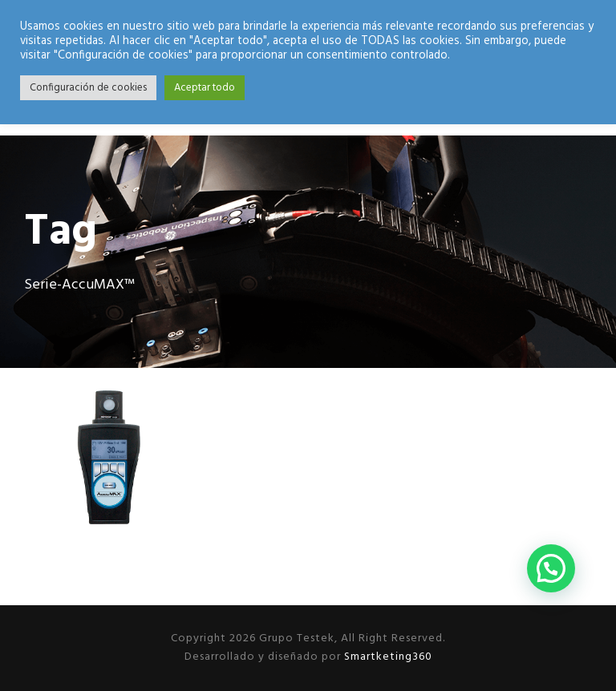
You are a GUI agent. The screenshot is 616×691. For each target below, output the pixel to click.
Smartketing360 (387, 657)
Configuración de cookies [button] (88, 88)
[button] (551, 568)
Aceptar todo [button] (205, 88)
